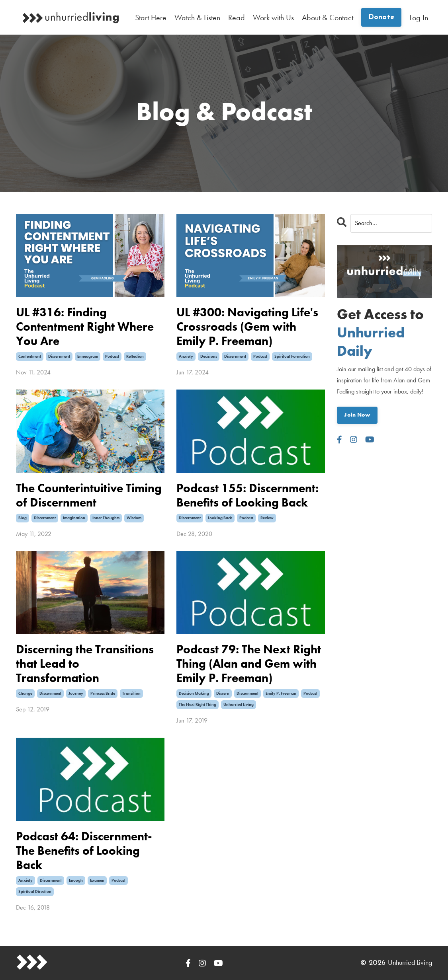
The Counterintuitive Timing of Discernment (89, 495)
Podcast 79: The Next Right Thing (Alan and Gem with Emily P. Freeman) (249, 664)
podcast (112, 356)
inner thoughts (106, 518)
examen (97, 880)
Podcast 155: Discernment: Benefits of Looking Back (247, 495)
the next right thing (198, 704)
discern (223, 693)
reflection (135, 356)
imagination (74, 518)
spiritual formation (292, 356)
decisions (209, 356)
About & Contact (328, 18)
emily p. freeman (281, 693)
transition (131, 693)
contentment (30, 356)
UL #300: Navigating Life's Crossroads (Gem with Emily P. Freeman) (247, 327)
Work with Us (273, 18)
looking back (220, 518)
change (25, 693)
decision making (194, 693)
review (267, 518)
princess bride (103, 693)
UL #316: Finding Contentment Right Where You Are (85, 327)
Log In (419, 18)
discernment (59, 356)
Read (237, 18)
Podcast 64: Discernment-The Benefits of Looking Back (84, 851)
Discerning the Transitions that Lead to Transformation (85, 664)
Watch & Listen (197, 18)
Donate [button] (381, 17)
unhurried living (239, 704)
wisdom (134, 518)
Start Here (151, 18)
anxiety (186, 356)
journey (76, 693)
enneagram (88, 356)
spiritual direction (35, 891)
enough (76, 880)
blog (22, 518)
